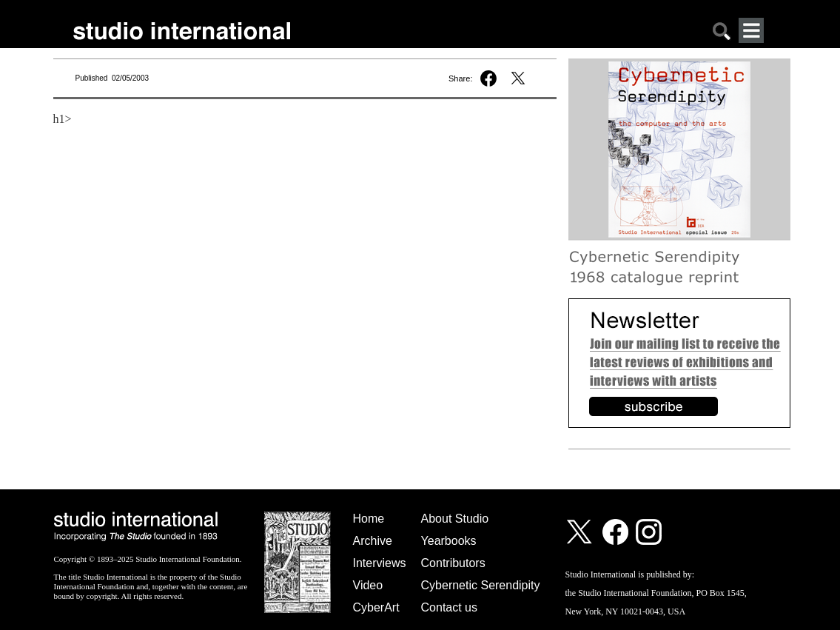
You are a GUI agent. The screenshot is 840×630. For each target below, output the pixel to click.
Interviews (380, 563)
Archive (373, 541)
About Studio (455, 519)
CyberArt (376, 607)
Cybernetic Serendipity (481, 585)
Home (369, 519)
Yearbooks (449, 541)
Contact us (449, 607)
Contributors (453, 563)
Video (368, 585)
